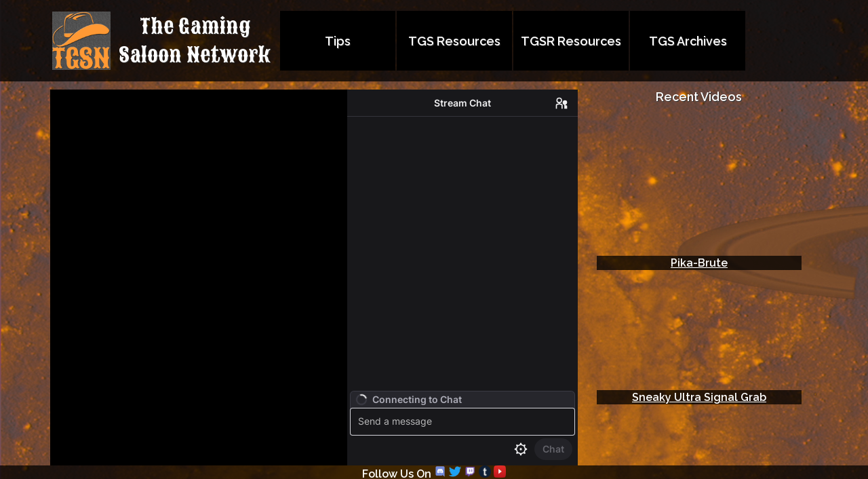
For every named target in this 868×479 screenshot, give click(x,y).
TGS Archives (688, 41)
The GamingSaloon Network (195, 41)
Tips (338, 41)
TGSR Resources (571, 41)
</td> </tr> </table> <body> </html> (699, 280)
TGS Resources (454, 41)
